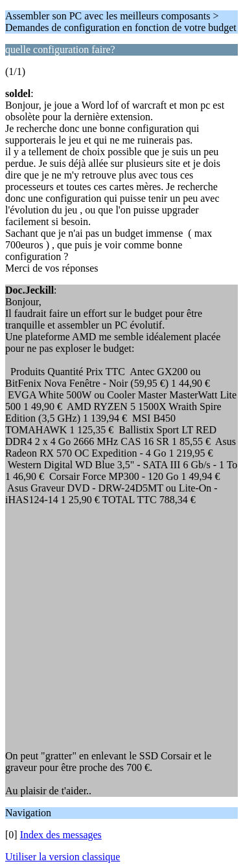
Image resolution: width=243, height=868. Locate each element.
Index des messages (61, 835)
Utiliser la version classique (63, 857)
